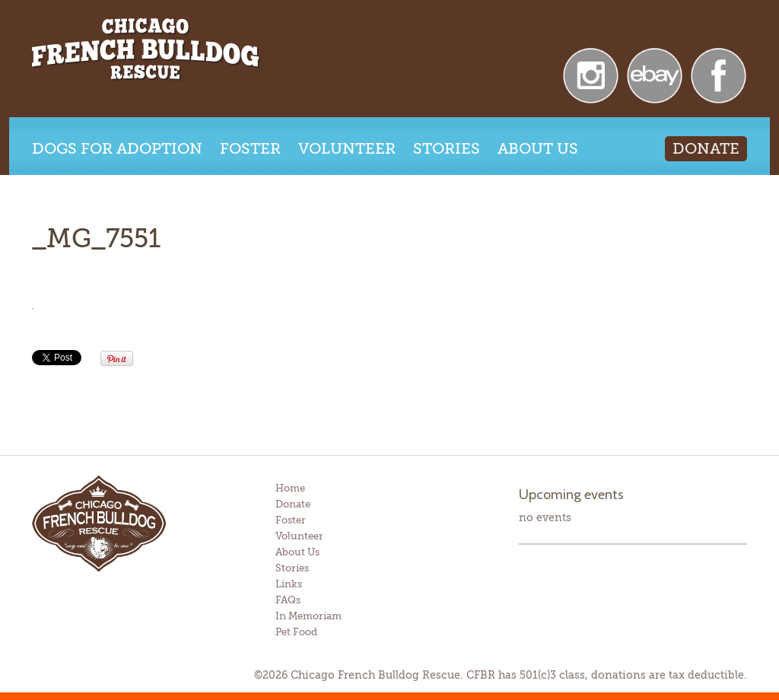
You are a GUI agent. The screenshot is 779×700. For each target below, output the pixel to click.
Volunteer (347, 149)
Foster (250, 149)
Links (289, 584)
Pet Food (296, 632)
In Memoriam (308, 616)
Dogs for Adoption (117, 149)
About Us (538, 149)
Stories (447, 149)
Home (290, 488)
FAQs (288, 600)
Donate (706, 149)
